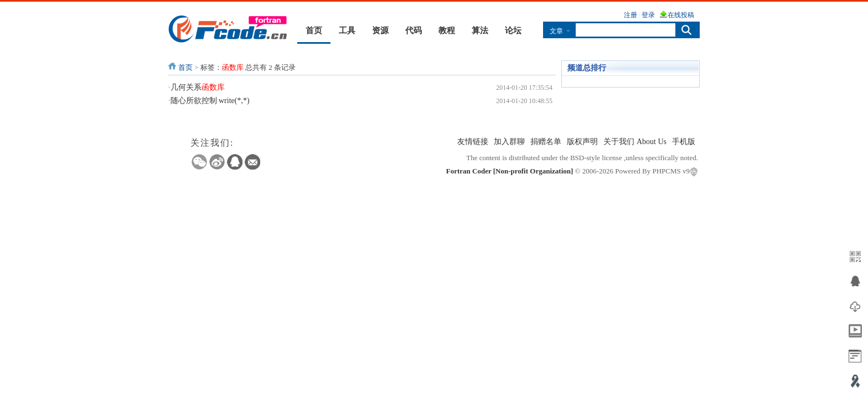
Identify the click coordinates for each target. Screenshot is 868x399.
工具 (347, 30)
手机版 (684, 142)
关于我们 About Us (635, 142)
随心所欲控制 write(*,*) (210, 101)
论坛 (513, 30)
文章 (556, 31)
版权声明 (582, 142)
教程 (447, 30)
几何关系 (198, 87)
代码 (414, 30)
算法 (480, 30)
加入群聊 (509, 142)
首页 (314, 30)
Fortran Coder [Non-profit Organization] (510, 171)
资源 (380, 30)
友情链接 (473, 142)
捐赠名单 (546, 142)
